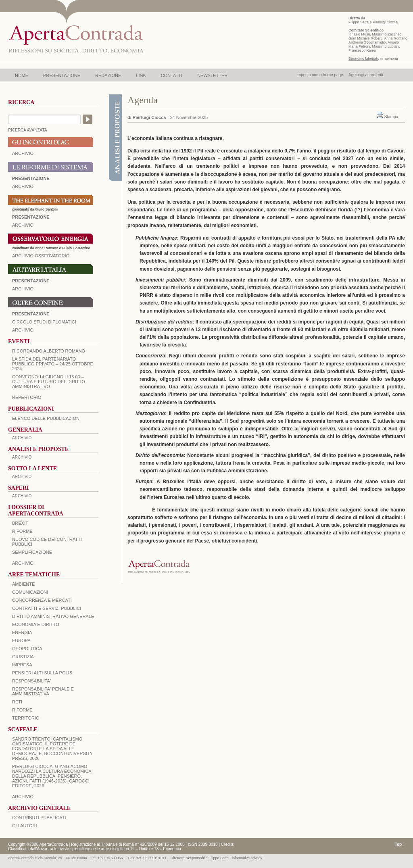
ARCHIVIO (23, 153)
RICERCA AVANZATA (28, 130)
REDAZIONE (108, 75)
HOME (22, 75)
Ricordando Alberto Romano (49, 351)
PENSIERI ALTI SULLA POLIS (42, 673)
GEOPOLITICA (27, 649)
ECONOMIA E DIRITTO (36, 624)
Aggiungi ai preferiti (366, 75)
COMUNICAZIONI (30, 592)
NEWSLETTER (212, 75)
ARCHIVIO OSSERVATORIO (41, 256)
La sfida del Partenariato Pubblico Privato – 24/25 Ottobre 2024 (53, 364)
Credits (227, 844)
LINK (141, 75)
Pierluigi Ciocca (149, 117)
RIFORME (22, 710)
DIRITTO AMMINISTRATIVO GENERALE (53, 616)
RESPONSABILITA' (31, 681)
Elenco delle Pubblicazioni (46, 418)
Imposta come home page (320, 75)
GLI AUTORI (25, 826)
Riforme (22, 531)
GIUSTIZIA (23, 657)
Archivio (23, 289)
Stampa (391, 117)
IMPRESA (22, 665)
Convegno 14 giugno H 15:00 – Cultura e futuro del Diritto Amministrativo (49, 382)
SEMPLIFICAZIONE (32, 552)
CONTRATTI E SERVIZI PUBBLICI (47, 608)
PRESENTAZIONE (62, 75)
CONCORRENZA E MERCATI (42, 600)
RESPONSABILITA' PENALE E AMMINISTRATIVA (43, 691)
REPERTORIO (27, 397)
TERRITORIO (26, 718)
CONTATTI (172, 75)
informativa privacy (247, 858)
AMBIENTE (23, 584)
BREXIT (20, 523)
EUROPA (21, 641)
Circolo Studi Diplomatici (44, 322)
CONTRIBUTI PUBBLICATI (39, 818)
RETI (17, 702)
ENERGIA (22, 632)
